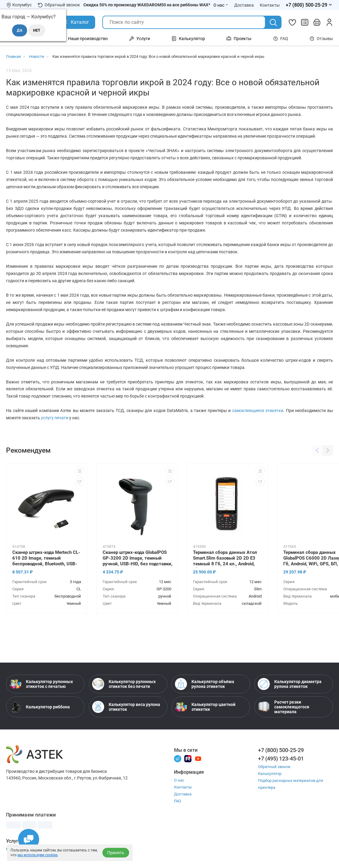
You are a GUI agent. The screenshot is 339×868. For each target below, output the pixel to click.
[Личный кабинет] (329, 22)
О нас (179, 780)
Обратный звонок (59, 5)
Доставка (183, 794)
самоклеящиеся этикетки (258, 411)
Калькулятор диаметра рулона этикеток (290, 684)
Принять (116, 853)
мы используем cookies (37, 855)
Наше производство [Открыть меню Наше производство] (84, 39)
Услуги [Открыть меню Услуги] (140, 39)
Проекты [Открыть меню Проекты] (239, 39)
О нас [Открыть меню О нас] (221, 5)
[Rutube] (188, 758)
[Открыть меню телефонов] (309, 5)
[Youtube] (198, 758)
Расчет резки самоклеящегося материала (283, 707)
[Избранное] (292, 22)
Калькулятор (270, 774)
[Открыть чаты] (29, 839)
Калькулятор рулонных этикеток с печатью (41, 684)
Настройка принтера (26, 849)
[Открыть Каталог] (75, 22)
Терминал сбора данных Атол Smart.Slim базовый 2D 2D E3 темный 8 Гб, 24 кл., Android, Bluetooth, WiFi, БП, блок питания (228, 559)
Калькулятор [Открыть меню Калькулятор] (188, 39)
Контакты (183, 787)
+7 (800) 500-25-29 (281, 750)
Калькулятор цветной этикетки (205, 707)
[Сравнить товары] (305, 22)
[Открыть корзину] (317, 22)
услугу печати (55, 418)
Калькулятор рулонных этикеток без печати (124, 684)
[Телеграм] (178, 758)
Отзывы (321, 39)
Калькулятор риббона (40, 707)
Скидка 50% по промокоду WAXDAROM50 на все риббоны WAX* (147, 5)
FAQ (281, 39)
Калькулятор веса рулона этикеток (126, 707)
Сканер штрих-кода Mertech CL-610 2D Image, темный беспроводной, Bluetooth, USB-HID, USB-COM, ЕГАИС (46, 559)
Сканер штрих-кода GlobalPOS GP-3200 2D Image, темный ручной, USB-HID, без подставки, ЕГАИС (138, 559)
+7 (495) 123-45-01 (281, 759)
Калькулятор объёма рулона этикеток (205, 684)
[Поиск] (273, 23)
